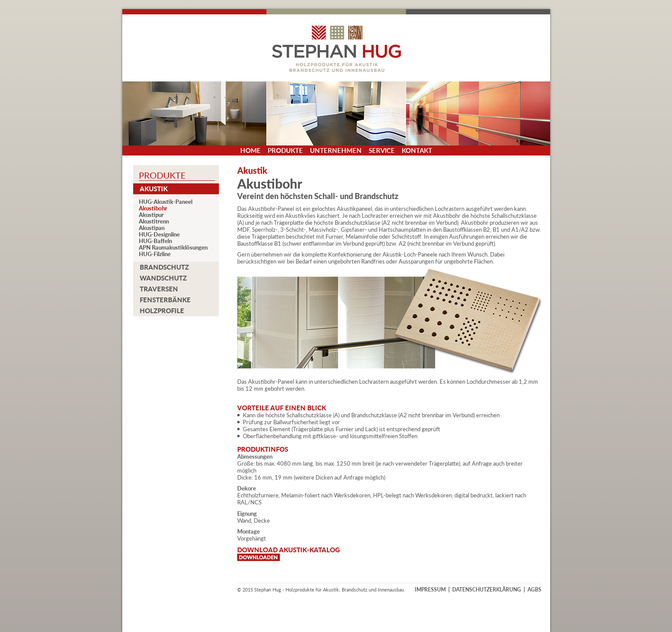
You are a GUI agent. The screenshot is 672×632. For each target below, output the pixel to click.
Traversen (159, 289)
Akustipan (152, 228)
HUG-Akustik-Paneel (166, 202)
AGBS (534, 590)
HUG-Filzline (155, 254)
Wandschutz (163, 278)
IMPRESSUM (430, 590)
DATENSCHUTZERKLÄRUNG (487, 590)
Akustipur (151, 215)
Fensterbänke (165, 300)
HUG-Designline (159, 235)
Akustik (154, 189)
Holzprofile (162, 311)
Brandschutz (164, 267)
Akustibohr (153, 208)
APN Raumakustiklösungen (173, 248)
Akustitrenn (154, 221)
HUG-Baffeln (155, 241)
